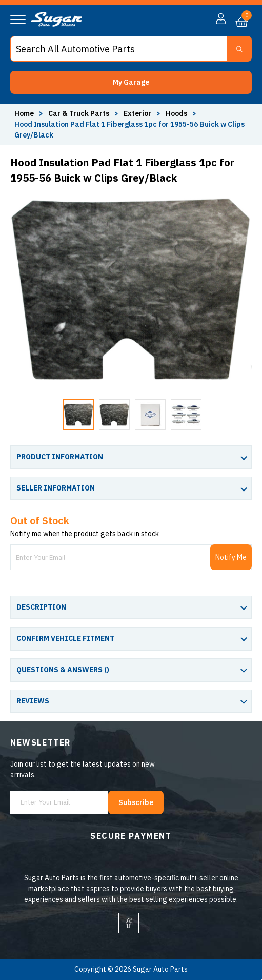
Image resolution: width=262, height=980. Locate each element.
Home (24, 113)
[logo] (56, 24)
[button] (131, 82)
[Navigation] (18, 19)
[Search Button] (239, 49)
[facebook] (129, 923)
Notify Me (231, 557)
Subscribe (136, 802)
